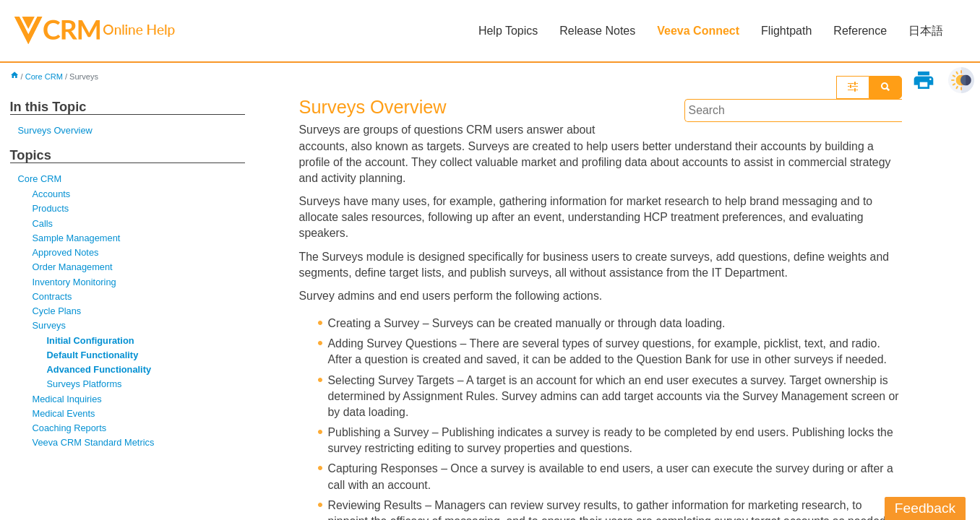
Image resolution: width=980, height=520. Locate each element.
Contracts (52, 298)
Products (51, 209)
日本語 (926, 31)
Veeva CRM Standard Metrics (94, 445)
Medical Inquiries (68, 401)
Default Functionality (93, 356)
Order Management (73, 268)
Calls (43, 224)
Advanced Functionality (100, 372)
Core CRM (44, 77)
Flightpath (786, 31)
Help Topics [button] (508, 31)
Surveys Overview (56, 131)
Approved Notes (66, 254)
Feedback (925, 508)
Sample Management (77, 239)
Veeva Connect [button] (698, 31)
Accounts (52, 195)
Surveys (50, 328)
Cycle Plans (57, 312)
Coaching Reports (70, 430)
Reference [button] (860, 31)
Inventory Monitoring (75, 283)
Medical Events (64, 416)
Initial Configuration (91, 342)
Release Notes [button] (597, 31)
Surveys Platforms (85, 386)
